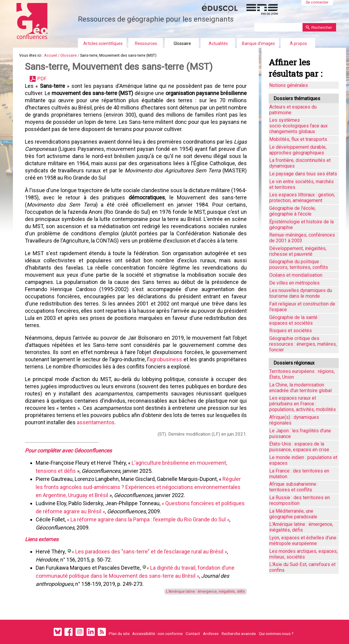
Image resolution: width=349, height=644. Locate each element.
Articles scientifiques (103, 43)
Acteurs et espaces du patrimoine (293, 110)
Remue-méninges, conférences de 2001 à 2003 (302, 238)
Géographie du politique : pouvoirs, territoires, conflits (299, 264)
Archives (211, 634)
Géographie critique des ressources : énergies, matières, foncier (303, 344)
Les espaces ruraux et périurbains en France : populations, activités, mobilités (303, 404)
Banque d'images (258, 43)
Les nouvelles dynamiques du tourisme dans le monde (301, 293)
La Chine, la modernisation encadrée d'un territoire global (300, 388)
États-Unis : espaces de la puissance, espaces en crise (299, 447)
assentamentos (96, 422)
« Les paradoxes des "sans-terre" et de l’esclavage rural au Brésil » (149, 552)
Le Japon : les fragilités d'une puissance (300, 434)
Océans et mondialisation (296, 275)
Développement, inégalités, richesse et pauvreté (298, 251)
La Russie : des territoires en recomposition (300, 500)
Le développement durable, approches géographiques (298, 150)
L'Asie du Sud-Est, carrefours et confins (302, 567)
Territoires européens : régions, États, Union (302, 374)
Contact (193, 634)
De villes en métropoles (294, 283)
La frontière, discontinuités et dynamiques (300, 163)
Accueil (51, 55)
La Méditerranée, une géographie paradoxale (293, 514)
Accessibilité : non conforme (157, 634)
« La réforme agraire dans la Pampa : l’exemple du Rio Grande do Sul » (148, 519)
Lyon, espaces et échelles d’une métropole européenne (303, 541)
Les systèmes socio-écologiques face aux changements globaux (298, 126)
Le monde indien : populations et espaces (303, 460)
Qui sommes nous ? (276, 634)
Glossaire (182, 43)
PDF (42, 79)
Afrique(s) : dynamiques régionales (294, 420)
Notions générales (289, 85)
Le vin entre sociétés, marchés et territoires (301, 184)
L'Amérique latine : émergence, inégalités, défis (206, 592)
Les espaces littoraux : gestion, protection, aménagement (302, 198)
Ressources (146, 43)
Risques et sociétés (291, 331)
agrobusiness (166, 359)
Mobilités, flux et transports (298, 139)
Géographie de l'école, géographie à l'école (292, 211)
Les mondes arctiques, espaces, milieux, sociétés (303, 554)
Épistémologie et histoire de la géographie (301, 225)
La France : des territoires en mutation (299, 474)
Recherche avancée (239, 634)
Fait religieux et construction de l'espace (302, 307)
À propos (298, 43)
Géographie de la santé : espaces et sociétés (294, 320)
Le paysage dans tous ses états (303, 174)
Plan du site (119, 634)
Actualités (218, 43)
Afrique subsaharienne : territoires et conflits (294, 487)
